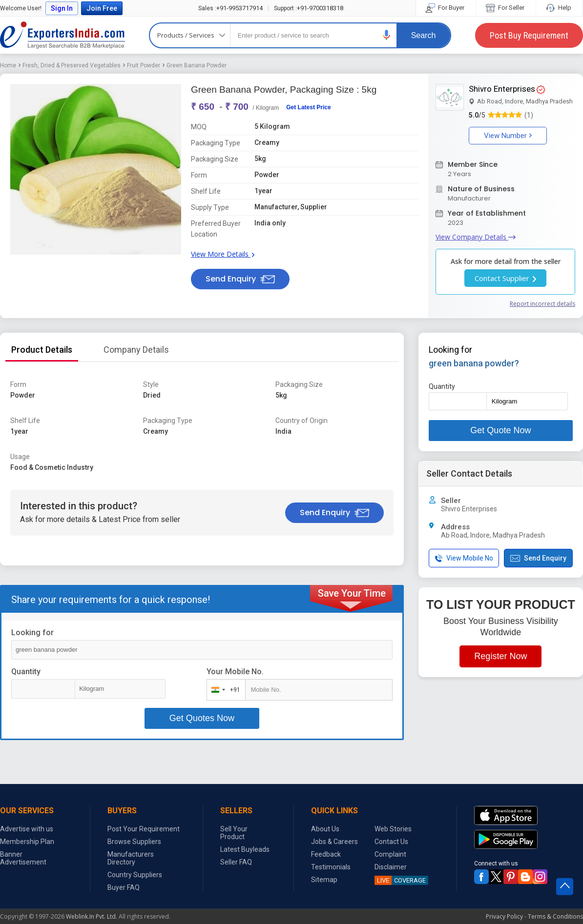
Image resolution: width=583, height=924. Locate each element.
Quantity (26, 672)
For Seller (506, 8)
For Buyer (446, 8)
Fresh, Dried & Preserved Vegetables (72, 65)
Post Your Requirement (144, 829)
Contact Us (391, 842)
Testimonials (331, 867)
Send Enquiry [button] (240, 279)
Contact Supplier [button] (505, 278)
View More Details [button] (223, 254)
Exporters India (62, 35)
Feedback (326, 854)
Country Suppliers (135, 875)
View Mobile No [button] (464, 558)
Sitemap (324, 880)
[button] (387, 35)
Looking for (32, 633)
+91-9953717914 (230, 8)
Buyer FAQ (124, 887)
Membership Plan (27, 842)
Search (424, 35)
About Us (325, 829)
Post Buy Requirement (529, 35)
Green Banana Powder (197, 65)
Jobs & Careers (334, 842)
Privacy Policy (504, 916)
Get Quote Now (500, 430)
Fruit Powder (144, 65)
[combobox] (224, 690)
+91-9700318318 (309, 8)
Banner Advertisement (23, 858)
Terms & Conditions (555, 916)
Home (8, 65)
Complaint (390, 854)
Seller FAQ (236, 862)
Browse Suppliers (134, 842)
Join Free (102, 8)
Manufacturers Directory (131, 858)
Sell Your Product (234, 833)
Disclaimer (391, 867)
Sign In (62, 8)
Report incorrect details (542, 304)
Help (559, 8)
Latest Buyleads (245, 849)
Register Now (500, 656)
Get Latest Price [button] (308, 107)
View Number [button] (508, 136)
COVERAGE (400, 880)
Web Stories (393, 829)
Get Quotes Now (202, 718)
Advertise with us (27, 829)
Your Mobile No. (235, 672)
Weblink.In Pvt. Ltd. (92, 916)
